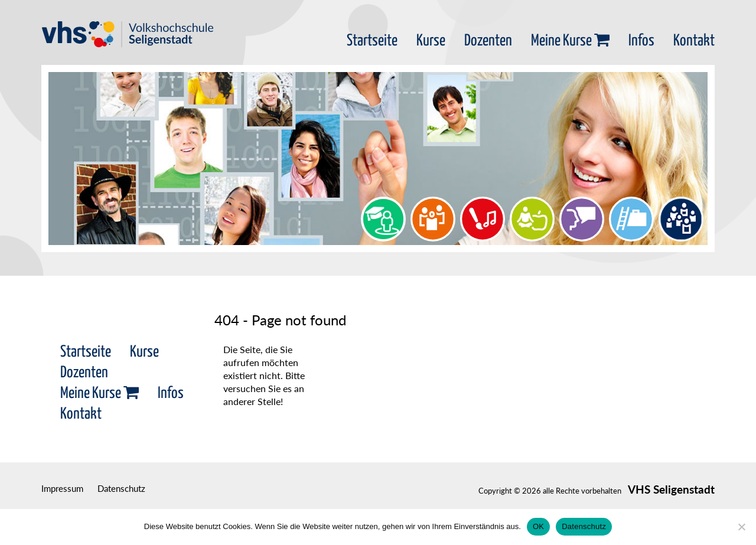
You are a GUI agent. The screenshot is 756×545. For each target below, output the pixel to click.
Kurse (431, 41)
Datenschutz (121, 488)
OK (538, 526)
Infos (641, 41)
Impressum (62, 488)
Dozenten (488, 41)
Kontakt (694, 41)
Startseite (372, 41)
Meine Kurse (570, 41)
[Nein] (741, 527)
